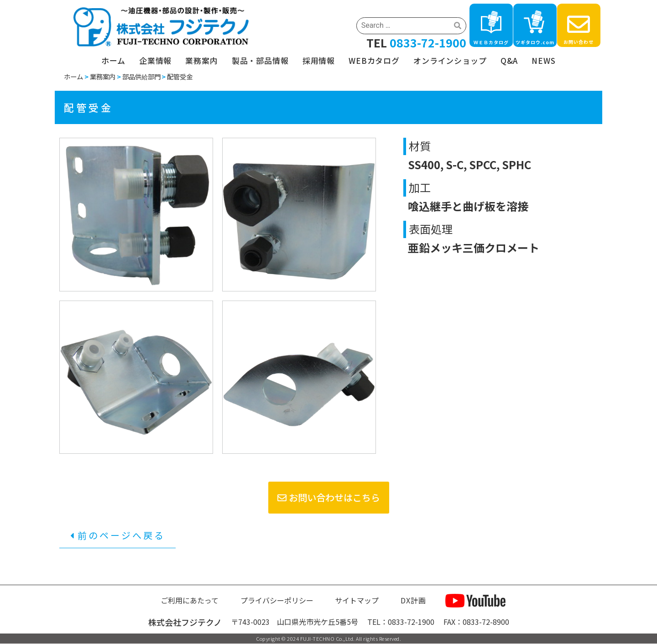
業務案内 (201, 60)
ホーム (113, 60)
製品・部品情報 (260, 60)
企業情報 (155, 60)
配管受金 (180, 76)
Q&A (509, 60)
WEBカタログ (374, 60)
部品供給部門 (141, 76)
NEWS (543, 60)
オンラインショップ (450, 60)
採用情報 (319, 60)
